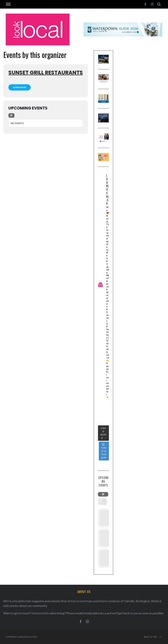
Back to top (153, 637)
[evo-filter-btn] (11, 115)
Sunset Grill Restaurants (46, 73)
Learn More (20, 87)
